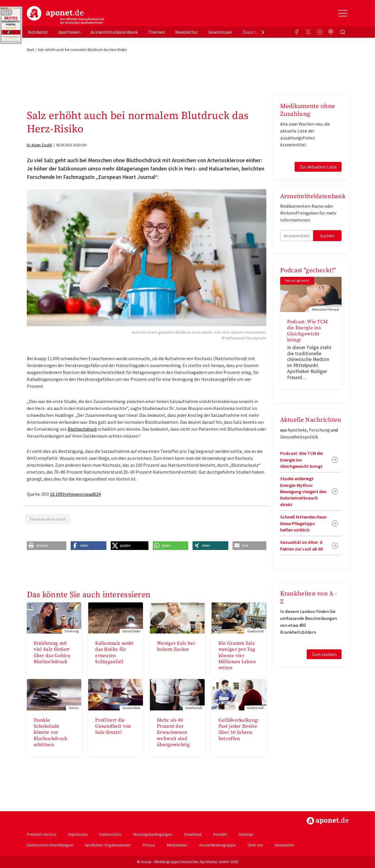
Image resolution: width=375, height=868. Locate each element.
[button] (47, 546)
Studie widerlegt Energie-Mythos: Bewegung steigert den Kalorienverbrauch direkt (303, 491)
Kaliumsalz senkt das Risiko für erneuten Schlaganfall (114, 653)
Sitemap (246, 834)
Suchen (327, 236)
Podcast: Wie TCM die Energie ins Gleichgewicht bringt (308, 331)
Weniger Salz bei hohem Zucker (176, 646)
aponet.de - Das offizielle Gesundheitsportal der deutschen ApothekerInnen (65, 15)
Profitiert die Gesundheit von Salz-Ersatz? (113, 726)
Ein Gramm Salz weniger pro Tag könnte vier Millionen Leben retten (237, 656)
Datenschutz (110, 834)
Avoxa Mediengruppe (217, 845)
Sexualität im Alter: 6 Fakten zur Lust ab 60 (301, 545)
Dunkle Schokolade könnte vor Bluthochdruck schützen (51, 732)
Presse (149, 845)
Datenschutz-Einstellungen (50, 845)
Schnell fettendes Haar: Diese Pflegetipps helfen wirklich (304, 523)
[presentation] (263, 32)
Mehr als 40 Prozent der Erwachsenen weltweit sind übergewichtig (173, 732)
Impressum (78, 834)
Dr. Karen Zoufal (39, 145)
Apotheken (69, 32)
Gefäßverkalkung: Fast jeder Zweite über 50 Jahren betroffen (239, 729)
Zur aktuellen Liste (318, 167)
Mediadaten (177, 845)
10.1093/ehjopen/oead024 (75, 494)
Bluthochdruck (82, 429)
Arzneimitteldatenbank (114, 32)
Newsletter (186, 32)
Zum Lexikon (324, 654)
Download (193, 834)
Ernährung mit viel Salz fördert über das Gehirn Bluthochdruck (52, 653)
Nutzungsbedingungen (153, 834)
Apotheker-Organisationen (108, 845)
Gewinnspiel (220, 32)
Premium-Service (42, 834)
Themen (157, 32)
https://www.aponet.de (328, 821)
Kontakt (220, 834)
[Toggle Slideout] (343, 13)
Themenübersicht (48, 519)
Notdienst (38, 32)
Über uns (255, 845)
